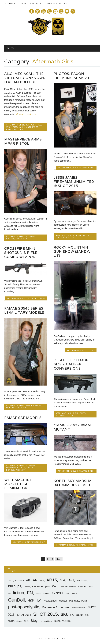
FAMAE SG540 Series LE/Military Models (24, 310)
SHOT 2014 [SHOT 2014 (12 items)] (24, 615)
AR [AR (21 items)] (35, 580)
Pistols (10, 239)
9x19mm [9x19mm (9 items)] (19, 581)
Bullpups (31, 125)
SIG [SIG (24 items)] (64, 614)
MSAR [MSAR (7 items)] (84, 601)
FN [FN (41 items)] (30, 593)
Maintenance (31, 127)
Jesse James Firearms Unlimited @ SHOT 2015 (74, 182)
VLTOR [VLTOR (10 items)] (66, 621)
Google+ (37, 11)
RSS (61, 11)
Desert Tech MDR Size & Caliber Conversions (71, 364)
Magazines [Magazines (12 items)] (50, 601)
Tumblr (49, 11)
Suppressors (82, 235)
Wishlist (22, 408)
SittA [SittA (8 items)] (26, 621)
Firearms (18, 127)
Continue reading (26, 114)
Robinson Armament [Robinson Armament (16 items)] (56, 607)
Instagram (55, 11)
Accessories (19, 542)
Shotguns (40, 298)
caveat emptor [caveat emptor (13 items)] (41, 586)
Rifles (9, 129)
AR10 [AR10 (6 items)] (42, 581)
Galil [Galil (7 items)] (68, 594)
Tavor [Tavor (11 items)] (57, 621)
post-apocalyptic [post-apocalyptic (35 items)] (24, 607)
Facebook (32, 11)
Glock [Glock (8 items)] (74, 593)
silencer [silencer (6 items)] (19, 621)
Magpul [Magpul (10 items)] (63, 601)
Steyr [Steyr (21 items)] (35, 621)
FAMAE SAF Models (23, 418)
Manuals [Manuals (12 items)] (74, 601)
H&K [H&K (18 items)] (31, 600)
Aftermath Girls (15, 125)
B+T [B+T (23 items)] (71, 580)
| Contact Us (35, 4)
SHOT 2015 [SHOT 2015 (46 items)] (45, 614)
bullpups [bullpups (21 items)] (15, 586)
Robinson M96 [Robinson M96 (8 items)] (79, 608)
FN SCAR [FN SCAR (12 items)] (58, 593)
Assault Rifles (33, 405)
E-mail (67, 11)
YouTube (19, 129)
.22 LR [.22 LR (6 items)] (11, 581)
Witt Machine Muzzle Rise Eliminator (18, 484)
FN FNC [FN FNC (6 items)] (47, 594)
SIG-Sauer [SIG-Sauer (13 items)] (76, 615)
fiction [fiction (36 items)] (18, 593)
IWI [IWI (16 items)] (39, 600)
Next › (59, 559)
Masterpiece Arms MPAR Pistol (23, 141)
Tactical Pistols (25, 239)
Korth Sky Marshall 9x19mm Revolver (75, 483)
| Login (22, 4)
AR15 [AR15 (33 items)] (52, 580)
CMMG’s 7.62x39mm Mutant (72, 427)
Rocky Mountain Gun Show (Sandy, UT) (72, 252)
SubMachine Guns (16, 468)
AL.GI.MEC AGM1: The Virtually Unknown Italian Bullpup (25, 78)
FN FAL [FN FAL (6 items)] (39, 594)
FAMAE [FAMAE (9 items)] (82, 587)
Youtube (43, 11)
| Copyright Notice (56, 4)
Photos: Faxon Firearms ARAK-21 (72, 76)
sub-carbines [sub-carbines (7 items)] (46, 621)
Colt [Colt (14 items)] (55, 586)
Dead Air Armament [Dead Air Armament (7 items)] (68, 587)
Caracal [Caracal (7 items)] (27, 587)
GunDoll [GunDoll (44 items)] (16, 600)
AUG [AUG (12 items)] (63, 581)
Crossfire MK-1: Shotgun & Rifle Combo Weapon (21, 253)
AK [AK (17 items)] (28, 580)
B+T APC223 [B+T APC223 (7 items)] (82, 581)
